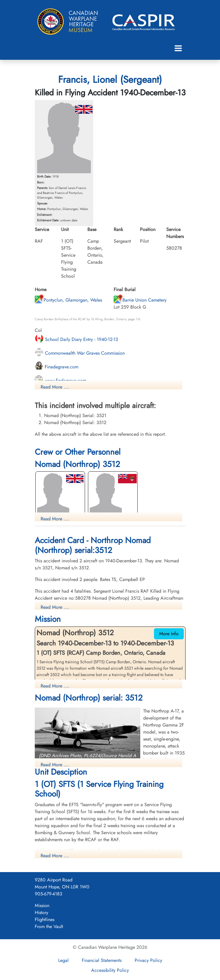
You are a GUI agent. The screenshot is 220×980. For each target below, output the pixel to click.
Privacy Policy (148, 960)
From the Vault (49, 926)
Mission (42, 905)
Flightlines (45, 919)
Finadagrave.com (57, 367)
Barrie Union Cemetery (140, 300)
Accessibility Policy (110, 970)
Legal (63, 960)
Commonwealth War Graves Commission (80, 353)
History (41, 912)
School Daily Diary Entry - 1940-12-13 (76, 339)
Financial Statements (102, 960)
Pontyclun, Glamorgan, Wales (68, 300)
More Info (169, 634)
